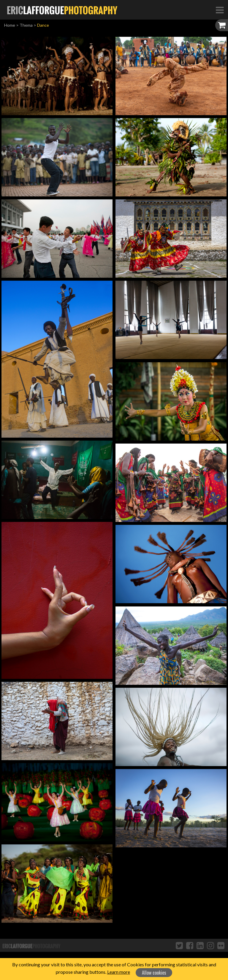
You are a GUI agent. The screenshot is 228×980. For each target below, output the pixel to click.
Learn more (119, 972)
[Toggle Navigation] (220, 10)
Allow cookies (154, 973)
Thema (26, 25)
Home (10, 25)
